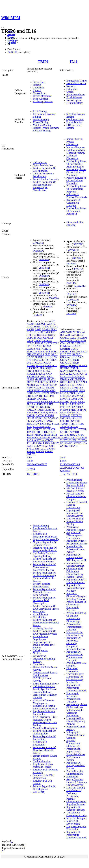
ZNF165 (64, 438)
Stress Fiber (39, 82)
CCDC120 (39, 335)
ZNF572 (64, 440)
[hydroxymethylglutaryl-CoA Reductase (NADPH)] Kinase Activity (45, 677)
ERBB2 (47, 346)
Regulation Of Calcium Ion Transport (73, 203)
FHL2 (84, 352)
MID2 (80, 393)
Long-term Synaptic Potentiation (76, 828)
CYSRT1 (76, 346)
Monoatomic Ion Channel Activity (75, 634)
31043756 (38, 243)
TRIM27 (74, 426)
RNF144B (65, 415)
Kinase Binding (41, 122)
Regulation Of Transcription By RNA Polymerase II (76, 557)
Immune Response (76, 147)
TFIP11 (73, 424)
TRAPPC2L (44, 438)
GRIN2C (65, 363)
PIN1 (51, 396)
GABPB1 (77, 354)
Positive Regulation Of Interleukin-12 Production (76, 172)
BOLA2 (81, 332)
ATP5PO (45, 327)
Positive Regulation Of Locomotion (44, 738)
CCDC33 (76, 340)
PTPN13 (31, 407)
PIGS (45, 396)
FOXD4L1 (39, 354)
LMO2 (43, 377)
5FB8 (75, 474)
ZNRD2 (64, 446)
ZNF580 (31, 451)
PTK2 (50, 404)
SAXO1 (40, 415)
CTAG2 (31, 343)
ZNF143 (80, 435)
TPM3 (47, 435)
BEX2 (54, 329)
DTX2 (56, 343)
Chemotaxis (72, 144)
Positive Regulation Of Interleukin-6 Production (76, 181)
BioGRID (12, 52)
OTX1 (38, 393)
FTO (69, 354)
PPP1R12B (78, 404)
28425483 (71, 314)
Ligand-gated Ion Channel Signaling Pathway (76, 721)
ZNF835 (82, 443)
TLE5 (52, 432)
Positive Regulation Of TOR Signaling (44, 732)
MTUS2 (72, 396)
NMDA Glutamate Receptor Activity (76, 489)
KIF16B (74, 379)
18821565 (71, 294)
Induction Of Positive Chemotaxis (77, 196)
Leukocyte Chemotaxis (72, 157)
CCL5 (40, 338)
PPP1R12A (66, 404)
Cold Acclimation (42, 761)
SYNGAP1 (38, 426)
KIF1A (46, 371)
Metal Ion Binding (42, 125)
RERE (51, 410)
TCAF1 (43, 429)
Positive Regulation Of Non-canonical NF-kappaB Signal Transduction (44, 186)
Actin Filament (40, 614)
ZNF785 (31, 454)
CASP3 (83, 338)
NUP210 (38, 390)
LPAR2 (30, 379)
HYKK (48, 365)
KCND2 (64, 374)
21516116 (12, 41)
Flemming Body (74, 103)
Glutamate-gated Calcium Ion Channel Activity (75, 571)
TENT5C (31, 432)
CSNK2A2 (66, 346)
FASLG (55, 352)
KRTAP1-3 (66, 385)
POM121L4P (33, 401)
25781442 (71, 283)
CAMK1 (65, 338)
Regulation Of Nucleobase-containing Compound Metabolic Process (76, 643)
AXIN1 (30, 329)
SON (37, 424)
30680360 (54, 298)
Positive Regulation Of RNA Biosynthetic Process (46, 607)
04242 (30, 461)
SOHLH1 (77, 418)
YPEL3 (30, 449)
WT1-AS (44, 446)
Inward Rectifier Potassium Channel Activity (76, 549)
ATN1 (30, 327)
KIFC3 (82, 379)
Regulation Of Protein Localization (44, 713)
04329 (63, 461)
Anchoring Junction (43, 101)
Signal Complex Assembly (46, 539)
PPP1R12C (66, 407)
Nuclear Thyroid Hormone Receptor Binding (46, 129)
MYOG (81, 396)
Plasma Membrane (42, 96)
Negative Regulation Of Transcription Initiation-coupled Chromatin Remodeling (77, 710)
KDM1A (65, 379)
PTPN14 (40, 407)
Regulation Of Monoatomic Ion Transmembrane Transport (75, 656)
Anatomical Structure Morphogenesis (44, 702)
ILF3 (29, 368)
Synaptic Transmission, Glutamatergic (73, 743)
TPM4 (54, 435)
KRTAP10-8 (78, 385)
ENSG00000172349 (70, 464)
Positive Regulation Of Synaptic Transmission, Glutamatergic (76, 617)
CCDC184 (65, 340)
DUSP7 (75, 349)
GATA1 (31, 357)
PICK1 (81, 401)
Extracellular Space (76, 83)
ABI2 (52, 321)
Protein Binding (41, 119)
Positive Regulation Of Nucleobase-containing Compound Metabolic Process (44, 577)
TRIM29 (55, 438)
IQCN (50, 368)
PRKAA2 (42, 404)
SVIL (29, 426)
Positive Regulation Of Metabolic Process (44, 591)
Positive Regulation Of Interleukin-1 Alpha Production (76, 164)
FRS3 (47, 354)
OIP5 (53, 390)
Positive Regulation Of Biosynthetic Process (44, 560)
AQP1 (43, 324)
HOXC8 (40, 365)
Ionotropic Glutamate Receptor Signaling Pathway (76, 596)
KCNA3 (73, 371)
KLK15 (41, 374)
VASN (30, 446)
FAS (48, 352)
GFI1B (38, 357)
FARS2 (42, 352)
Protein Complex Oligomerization (75, 772)
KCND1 (82, 371)
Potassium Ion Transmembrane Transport (74, 627)
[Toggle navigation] (2, 27)
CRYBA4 (47, 340)
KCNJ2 (64, 377)
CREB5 (38, 340)
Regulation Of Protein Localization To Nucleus (45, 707)
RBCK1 (76, 413)
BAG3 (38, 329)
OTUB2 (31, 393)
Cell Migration (40, 650)
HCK (48, 360)
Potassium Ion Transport (73, 700)
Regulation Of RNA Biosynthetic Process (77, 542)
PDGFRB (55, 393)
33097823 (78, 244)
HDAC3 (64, 365)
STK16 (56, 424)
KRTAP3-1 (66, 388)
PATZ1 (46, 393)
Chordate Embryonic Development (43, 175)
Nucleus (37, 85)
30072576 (73, 250)
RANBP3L (42, 410)
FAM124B (46, 349)
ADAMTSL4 (33, 324)
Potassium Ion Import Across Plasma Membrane (76, 752)
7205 (29, 458)
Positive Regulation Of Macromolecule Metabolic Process (46, 623)
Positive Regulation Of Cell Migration (44, 169)
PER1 (39, 396)
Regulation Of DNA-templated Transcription (74, 535)
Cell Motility (39, 617)
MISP (55, 382)
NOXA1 (64, 399)
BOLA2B (65, 335)
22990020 (48, 307)
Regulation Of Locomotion (40, 743)
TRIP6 (43, 61)
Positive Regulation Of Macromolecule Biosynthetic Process (44, 567)
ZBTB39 (65, 435)
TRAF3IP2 (32, 438)
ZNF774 (64, 443)
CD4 (83, 340)
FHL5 (63, 354)
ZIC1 (44, 449)
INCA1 (36, 368)
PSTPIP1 (81, 410)
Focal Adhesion (41, 99)
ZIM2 (73, 435)
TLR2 (30, 435)
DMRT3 (48, 343)
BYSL (30, 332)
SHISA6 (48, 418)
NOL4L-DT (40, 388)
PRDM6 (64, 410)
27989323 (73, 300)
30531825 (78, 269)
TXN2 (39, 443)
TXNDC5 (48, 443)
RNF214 (31, 415)
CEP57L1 (48, 338)
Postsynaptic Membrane (73, 695)
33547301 (38, 315)
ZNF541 (51, 449)
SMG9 (50, 421)
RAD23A (31, 410)
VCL (36, 446)
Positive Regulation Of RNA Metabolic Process (45, 632)
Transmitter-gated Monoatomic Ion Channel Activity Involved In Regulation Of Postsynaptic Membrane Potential (76, 682)
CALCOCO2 (77, 335)
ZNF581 (40, 451)
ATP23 (37, 327)
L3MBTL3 (77, 388)
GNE (29, 360)
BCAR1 (46, 329)
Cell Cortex (39, 792)
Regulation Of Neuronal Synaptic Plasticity (76, 588)
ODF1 (46, 390)
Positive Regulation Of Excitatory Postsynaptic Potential (76, 606)
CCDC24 (31, 338)
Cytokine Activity (75, 119)
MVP (38, 385)
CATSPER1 (50, 332)
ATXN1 (54, 327)
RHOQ (44, 413)
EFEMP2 (65, 352)
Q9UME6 (65, 471)
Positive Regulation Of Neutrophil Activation (76, 211)
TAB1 (48, 426)
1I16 (62, 474)
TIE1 (46, 432)
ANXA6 (64, 332)
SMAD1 (42, 421)
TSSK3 (42, 440)
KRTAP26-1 (33, 377)
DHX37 (39, 343)
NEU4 (30, 388)
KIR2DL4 (32, 374)
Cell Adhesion (40, 162)
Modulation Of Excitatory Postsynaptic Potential (74, 795)
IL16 (74, 61)
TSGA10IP (32, 440)
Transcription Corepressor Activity (77, 814)
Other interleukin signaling (75, 224)
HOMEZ (73, 365)
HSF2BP (65, 368)
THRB (40, 432)
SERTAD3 (76, 415)
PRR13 (73, 410)
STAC (48, 424)
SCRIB (30, 418)
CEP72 (71, 343)
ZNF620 (82, 440)
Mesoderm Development (45, 728)
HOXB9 (31, 365)
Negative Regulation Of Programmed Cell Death (45, 549)
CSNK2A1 (80, 343)
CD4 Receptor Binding (74, 126)
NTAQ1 (73, 399)
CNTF (30, 340)
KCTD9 (38, 371)
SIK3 (56, 418)
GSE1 (42, 360)
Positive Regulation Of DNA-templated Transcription (44, 600)
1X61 (30, 474)
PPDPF (44, 401)
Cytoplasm (38, 88)
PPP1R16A (54, 401)
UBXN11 (81, 429)
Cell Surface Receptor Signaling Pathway (44, 555)
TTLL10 (31, 443)
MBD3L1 (72, 393)
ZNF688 (49, 451)
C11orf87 (38, 332)
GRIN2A (65, 360)
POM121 (43, 399)
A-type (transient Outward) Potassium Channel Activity (77, 782)
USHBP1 (65, 432)
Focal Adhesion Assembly (46, 179)
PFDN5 (74, 401)
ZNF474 (73, 438)
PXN (48, 407)
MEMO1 (51, 379)
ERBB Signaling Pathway (46, 684)
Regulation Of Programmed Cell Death (45, 535)
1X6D (68, 474)
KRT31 (64, 382)
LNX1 (50, 377)
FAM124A (75, 352)
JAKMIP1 (75, 368)
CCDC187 (50, 335)
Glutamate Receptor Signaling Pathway (76, 803)
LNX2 (63, 393)
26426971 (71, 264)
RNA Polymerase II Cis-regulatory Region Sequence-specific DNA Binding (45, 721)
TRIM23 (65, 426)
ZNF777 (73, 443)
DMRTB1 (65, 349)
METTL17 (32, 382)
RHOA (37, 413)
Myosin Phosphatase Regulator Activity (77, 484)
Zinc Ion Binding (75, 519)
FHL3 (30, 354)
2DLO (36, 474)
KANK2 (64, 371)
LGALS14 (65, 390)
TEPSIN (64, 424)
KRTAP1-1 (82, 382)
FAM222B (32, 352)
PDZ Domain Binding (73, 759)
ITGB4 (30, 371)
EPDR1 (39, 346)
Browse (11, 34)
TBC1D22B (33, 429)
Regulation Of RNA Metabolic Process (43, 765)
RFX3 (30, 413)
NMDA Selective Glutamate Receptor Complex (76, 496)
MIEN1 (42, 382)
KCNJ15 (83, 374)
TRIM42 (65, 429)
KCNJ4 (72, 377)
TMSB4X (38, 435)
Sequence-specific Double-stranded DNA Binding (44, 645)
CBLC (30, 335)
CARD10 (74, 338)
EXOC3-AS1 (33, 349)
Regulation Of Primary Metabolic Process (76, 765)
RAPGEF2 (66, 413)
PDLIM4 (31, 396)
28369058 (77, 258)
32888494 (71, 305)
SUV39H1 (75, 421)
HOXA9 (47, 363)
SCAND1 (49, 415)
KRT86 (72, 382)
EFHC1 (31, 346)
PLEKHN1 (32, 399)
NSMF (30, 390)
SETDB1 (39, 418)
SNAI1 (30, 424)
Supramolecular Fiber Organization (44, 777)
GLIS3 (46, 357)
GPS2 (35, 360)
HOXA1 (38, 363)
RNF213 (53, 413)
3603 (63, 458)
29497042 (38, 251)
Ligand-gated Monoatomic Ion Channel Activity (75, 513)
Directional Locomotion (72, 670)
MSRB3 (31, 385)
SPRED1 (65, 421)
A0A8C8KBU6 (68, 468)
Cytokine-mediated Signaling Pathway (76, 151)
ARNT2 (51, 324)
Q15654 (31, 469)
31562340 (80, 286)
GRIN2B (74, 360)
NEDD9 (52, 385)
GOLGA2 (65, 357)
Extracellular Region (77, 81)
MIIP (49, 382)
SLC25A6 (32, 421)
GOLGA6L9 (77, 357)
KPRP (49, 374)
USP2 (56, 443)
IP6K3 (43, 368)
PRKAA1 (32, 404)
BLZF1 (73, 332)
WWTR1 (75, 432)
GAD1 (54, 354)
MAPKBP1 (40, 379)
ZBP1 (38, 449)
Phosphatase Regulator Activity (76, 528)
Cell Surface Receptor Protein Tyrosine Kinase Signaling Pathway (45, 689)
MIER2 (64, 396)
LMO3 (75, 390)
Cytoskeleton (39, 93)
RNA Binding (40, 111)
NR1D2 (50, 388)
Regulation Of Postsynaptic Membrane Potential (76, 835)
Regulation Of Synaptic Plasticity (76, 808)
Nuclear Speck (74, 100)
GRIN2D (74, 363)
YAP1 (52, 446)
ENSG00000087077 (37, 464)
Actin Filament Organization (40, 638)
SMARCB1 (66, 418)
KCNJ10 (73, 374)
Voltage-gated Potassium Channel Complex (76, 735)
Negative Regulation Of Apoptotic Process (45, 544)
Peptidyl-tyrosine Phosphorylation (41, 585)
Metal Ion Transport (76, 818)
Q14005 (80, 468)
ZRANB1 (74, 446)
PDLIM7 (65, 401)
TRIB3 (81, 424)
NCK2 (45, 385)
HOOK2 (83, 365)
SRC (42, 424)
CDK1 (63, 343)
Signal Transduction (43, 165)
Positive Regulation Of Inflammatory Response (76, 189)
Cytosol (37, 90)
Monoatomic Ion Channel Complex (75, 564)
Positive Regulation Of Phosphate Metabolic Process (44, 750)
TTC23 (50, 440)
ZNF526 (82, 438)
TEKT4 (51, 429)
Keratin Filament (75, 577)
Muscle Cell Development (73, 822)
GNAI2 (54, 357)
